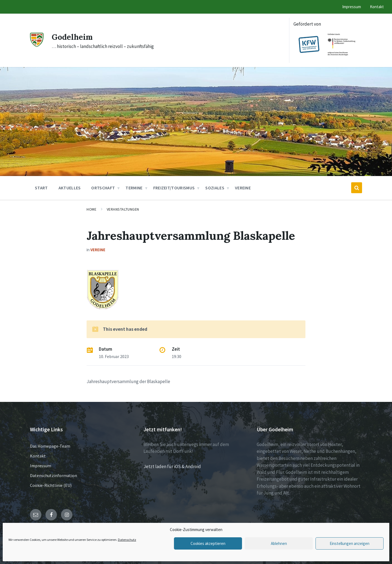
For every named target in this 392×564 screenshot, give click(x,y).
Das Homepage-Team (50, 446)
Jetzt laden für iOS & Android (172, 466)
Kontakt (38, 456)
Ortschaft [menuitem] (103, 188)
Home (91, 209)
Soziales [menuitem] (215, 188)
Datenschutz (127, 540)
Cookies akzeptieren (208, 543)
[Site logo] (37, 45)
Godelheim (73, 37)
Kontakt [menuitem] (377, 7)
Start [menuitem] (41, 188)
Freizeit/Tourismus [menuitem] (174, 188)
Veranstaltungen (123, 209)
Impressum (41, 466)
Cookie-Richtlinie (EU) (51, 485)
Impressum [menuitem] (352, 7)
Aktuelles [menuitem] (70, 188)
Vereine (98, 250)
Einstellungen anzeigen (350, 543)
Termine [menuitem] (134, 188)
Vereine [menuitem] (243, 188)
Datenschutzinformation (53, 475)
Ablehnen (279, 543)
